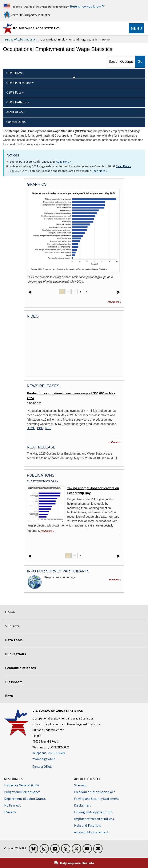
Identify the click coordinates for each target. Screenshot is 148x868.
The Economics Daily (43, 481)
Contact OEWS (42, 767)
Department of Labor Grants (25, 799)
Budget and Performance (22, 792)
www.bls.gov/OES (44, 759)
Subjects (12, 626)
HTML (31, 428)
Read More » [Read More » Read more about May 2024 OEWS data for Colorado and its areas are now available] (99, 171)
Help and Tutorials (87, 825)
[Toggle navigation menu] (136, 28)
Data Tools (14, 640)
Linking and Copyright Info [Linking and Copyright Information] (93, 812)
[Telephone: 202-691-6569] (66, 753)
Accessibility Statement (91, 832)
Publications (16, 654)
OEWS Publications (19, 83)
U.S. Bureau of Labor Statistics (36, 28)
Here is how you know (85, 6)
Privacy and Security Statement (97, 799)
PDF (40, 428)
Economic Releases (21, 668)
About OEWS (15, 112)
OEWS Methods (17, 102)
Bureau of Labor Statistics (21, 39)
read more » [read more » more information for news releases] (114, 442)
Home (10, 612)
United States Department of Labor (27, 15)
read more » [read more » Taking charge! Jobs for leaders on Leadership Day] (47, 531)
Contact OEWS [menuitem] (16, 122)
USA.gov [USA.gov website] (10, 812)
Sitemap (80, 785)
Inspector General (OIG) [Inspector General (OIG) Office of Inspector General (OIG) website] (21, 785)
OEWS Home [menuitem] (15, 73)
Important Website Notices (94, 819)
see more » (115, 579)
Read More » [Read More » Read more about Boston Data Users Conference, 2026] (64, 162)
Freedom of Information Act (95, 792)
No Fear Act (13, 805)
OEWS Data (14, 92)
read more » (114, 302)
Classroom (14, 682)
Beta (9, 696)
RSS (48, 428)
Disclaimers (83, 805)
